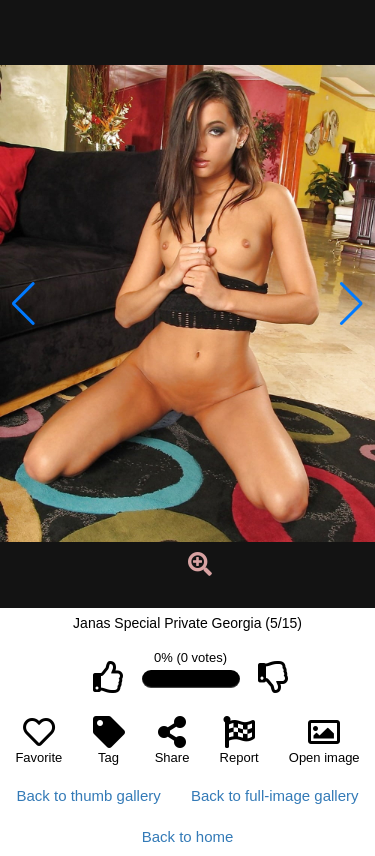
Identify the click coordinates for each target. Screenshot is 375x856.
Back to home (188, 836)
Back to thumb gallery (89, 795)
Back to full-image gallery (275, 795)
